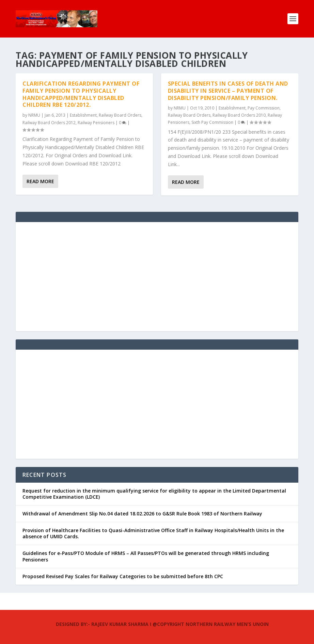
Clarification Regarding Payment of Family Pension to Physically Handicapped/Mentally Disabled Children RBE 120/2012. (81, 94)
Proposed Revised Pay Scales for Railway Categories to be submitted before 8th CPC (123, 576)
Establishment (83, 115)
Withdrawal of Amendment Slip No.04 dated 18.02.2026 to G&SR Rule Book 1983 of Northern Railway (142, 514)
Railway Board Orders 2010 (239, 115)
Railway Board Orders (120, 115)
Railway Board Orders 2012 (49, 123)
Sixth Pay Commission (212, 122)
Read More (40, 181)
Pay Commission (264, 108)
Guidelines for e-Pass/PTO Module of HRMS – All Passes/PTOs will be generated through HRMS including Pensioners (146, 556)
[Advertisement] (157, 277)
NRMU (34, 115)
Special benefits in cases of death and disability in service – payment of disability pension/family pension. (228, 91)
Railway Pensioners (96, 123)
